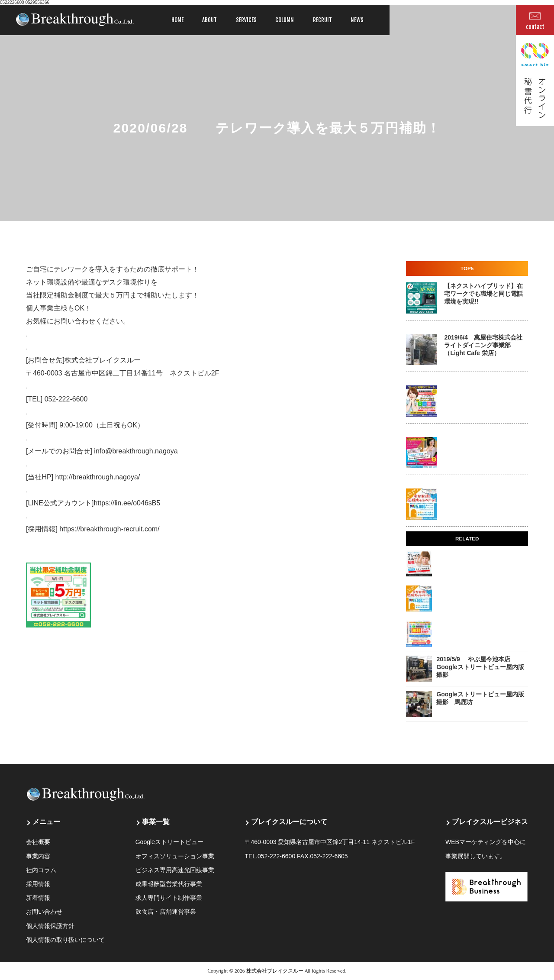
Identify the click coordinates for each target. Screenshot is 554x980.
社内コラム (41, 870)
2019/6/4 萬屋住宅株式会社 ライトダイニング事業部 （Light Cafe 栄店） (483, 345)
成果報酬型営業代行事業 (169, 884)
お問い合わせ (44, 912)
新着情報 (38, 898)
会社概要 (38, 842)
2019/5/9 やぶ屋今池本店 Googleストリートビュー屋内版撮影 (480, 667)
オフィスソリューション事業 (175, 856)
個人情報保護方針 (50, 926)
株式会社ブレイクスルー (275, 971)
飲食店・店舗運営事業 (166, 912)
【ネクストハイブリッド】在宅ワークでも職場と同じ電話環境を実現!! (483, 294)
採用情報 (38, 884)
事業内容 (38, 856)
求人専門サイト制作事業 (169, 898)
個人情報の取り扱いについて (65, 940)
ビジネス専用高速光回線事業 (175, 870)
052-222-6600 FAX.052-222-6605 (303, 856)
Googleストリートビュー (169, 842)
